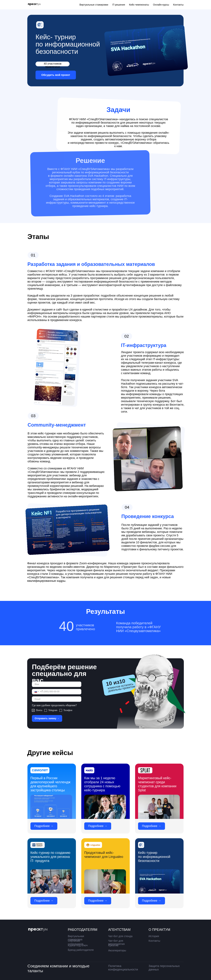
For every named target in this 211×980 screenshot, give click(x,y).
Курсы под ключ (78, 945)
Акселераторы (117, 950)
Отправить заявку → (47, 718)
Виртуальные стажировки (94, 5)
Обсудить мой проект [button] (56, 75)
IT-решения (119, 5)
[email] (57, 699)
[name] (57, 684)
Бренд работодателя (81, 950)
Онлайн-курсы (161, 5)
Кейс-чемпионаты (139, 5)
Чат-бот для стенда (120, 936)
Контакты (178, 5)
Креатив (113, 945)
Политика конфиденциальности (123, 968)
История (154, 936)
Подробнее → (44, 826)
